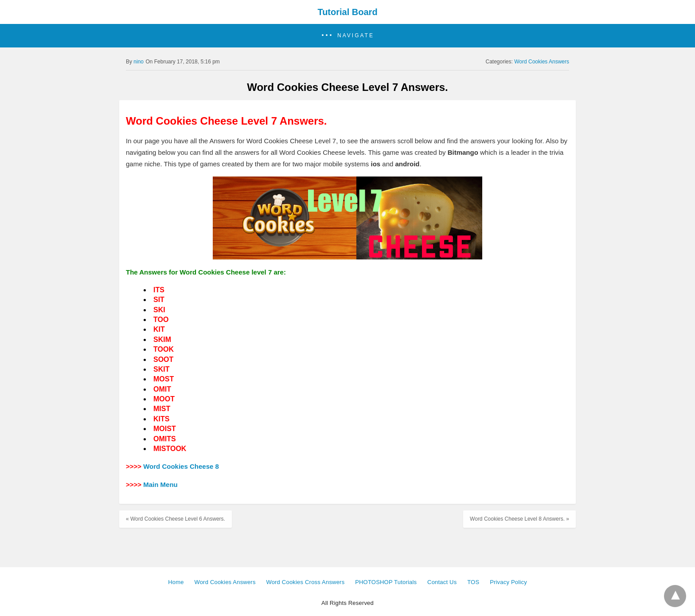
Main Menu (160, 485)
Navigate (356, 35)
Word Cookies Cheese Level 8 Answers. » (519, 519)
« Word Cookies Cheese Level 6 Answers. (176, 519)
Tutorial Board (347, 12)
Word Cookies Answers (542, 62)
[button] (347, 36)
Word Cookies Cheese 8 (181, 466)
